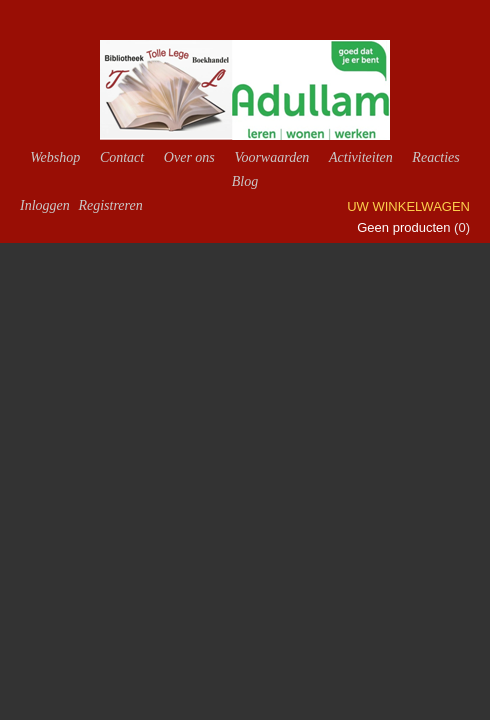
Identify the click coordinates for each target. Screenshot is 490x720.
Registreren (110, 205)
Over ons (189, 157)
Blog (245, 181)
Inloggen (45, 205)
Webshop (55, 157)
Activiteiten (361, 157)
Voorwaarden (271, 157)
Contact (122, 157)
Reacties (435, 157)
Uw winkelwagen (408, 206)
